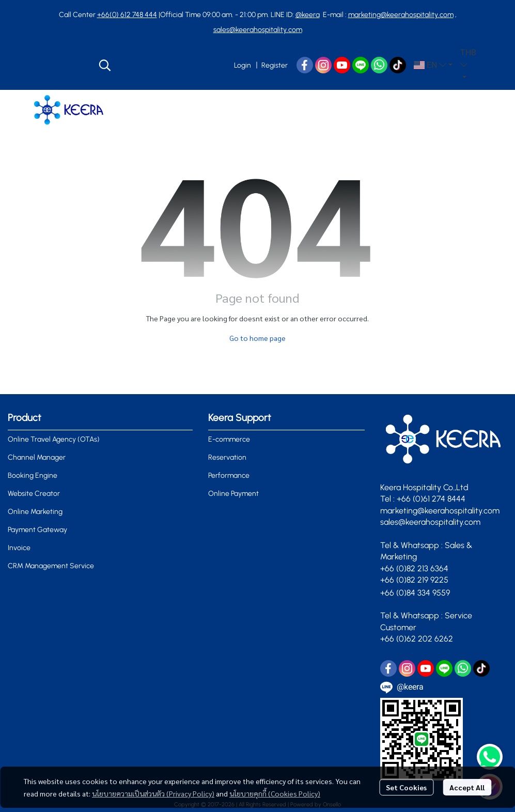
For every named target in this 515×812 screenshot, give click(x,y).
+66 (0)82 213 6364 (414, 568)
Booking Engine (33, 475)
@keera (308, 15)
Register (275, 65)
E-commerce (229, 439)
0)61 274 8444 (440, 499)
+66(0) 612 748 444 (127, 15)
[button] (161, 65)
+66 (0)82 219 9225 (414, 580)
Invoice (19, 548)
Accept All (467, 787)
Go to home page (257, 338)
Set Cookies (406, 787)
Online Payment (233, 494)
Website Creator (34, 494)
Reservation (227, 457)
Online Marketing (35, 512)
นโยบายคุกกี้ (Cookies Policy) (275, 793)
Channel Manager (37, 457)
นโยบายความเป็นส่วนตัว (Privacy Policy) (153, 793)
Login (243, 65)
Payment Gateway (37, 530)
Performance (229, 475)
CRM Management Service (51, 566)
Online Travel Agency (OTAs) (54, 439)
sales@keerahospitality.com (258, 30)
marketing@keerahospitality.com (401, 15)
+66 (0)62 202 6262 (418, 639)
